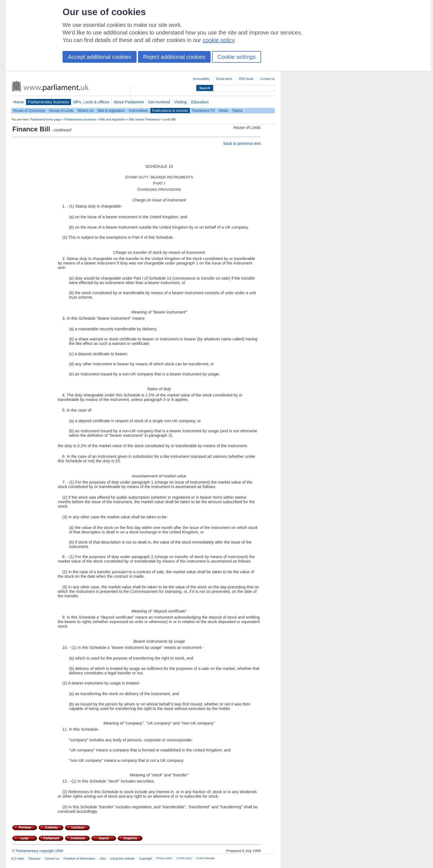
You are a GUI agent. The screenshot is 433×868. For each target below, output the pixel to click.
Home (19, 102)
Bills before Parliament (144, 119)
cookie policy (219, 40)
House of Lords (61, 111)
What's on (86, 111)
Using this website (122, 858)
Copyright (145, 858)
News (224, 111)
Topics (237, 111)
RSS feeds (246, 79)
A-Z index (18, 858)
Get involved (159, 102)
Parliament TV (203, 111)
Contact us (268, 79)
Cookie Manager (206, 858)
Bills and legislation (113, 119)
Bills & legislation (111, 111)
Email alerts (224, 79)
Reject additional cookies (174, 57)
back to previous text (242, 143)
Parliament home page (46, 119)
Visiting (180, 102)
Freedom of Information (79, 858)
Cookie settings (237, 57)
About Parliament (129, 102)
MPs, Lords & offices (91, 102)
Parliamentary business (49, 102)
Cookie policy (184, 858)
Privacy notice (164, 858)
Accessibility (201, 79)
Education (200, 102)
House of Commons (29, 111)
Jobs (103, 858)
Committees (138, 111)
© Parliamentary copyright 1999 (38, 851)
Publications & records (170, 111)
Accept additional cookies (100, 57)
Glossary (35, 858)
